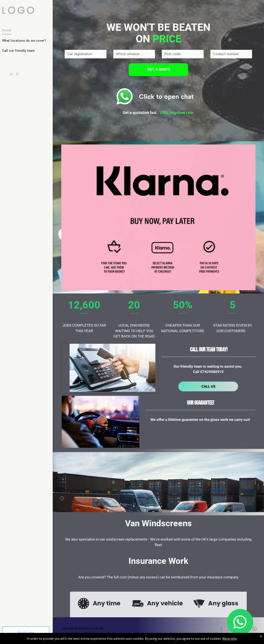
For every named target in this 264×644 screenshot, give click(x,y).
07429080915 (212, 372)
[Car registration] (86, 54)
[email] (11, 75)
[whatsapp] (17, 75)
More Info (230, 638)
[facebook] (221, 630)
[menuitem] (25, 31)
